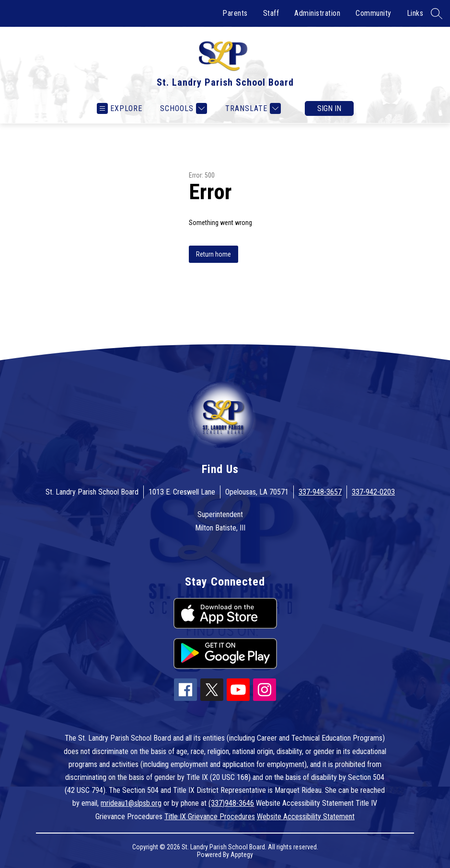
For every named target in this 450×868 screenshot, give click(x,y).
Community (374, 13)
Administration (317, 13)
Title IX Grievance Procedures (210, 817)
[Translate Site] (252, 108)
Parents (235, 13)
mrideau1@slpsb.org (131, 803)
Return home (213, 254)
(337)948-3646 (231, 803)
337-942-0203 (373, 492)
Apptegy (242, 855)
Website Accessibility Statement (306, 817)
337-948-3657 (320, 492)
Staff (271, 13)
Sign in (329, 108)
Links (415, 13)
